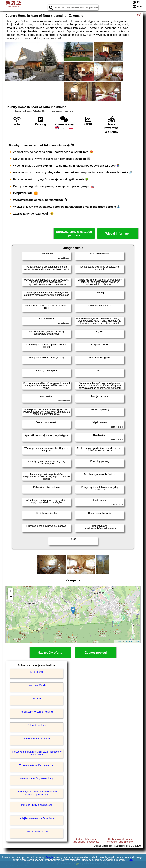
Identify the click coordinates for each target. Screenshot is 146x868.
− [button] (11, 597)
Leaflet (118, 641)
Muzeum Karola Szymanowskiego (37, 778)
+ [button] (11, 591)
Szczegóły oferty (50, 653)
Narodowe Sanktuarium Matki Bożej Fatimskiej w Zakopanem (37, 753)
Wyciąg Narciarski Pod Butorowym (37, 765)
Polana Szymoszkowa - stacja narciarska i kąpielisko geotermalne (37, 793)
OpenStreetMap (132, 641)
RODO (130, 860)
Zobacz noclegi (96, 653)
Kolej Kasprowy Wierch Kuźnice (37, 712)
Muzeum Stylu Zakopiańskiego (37, 805)
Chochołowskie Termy (37, 832)
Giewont (37, 699)
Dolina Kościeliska (37, 725)
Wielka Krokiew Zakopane (37, 738)
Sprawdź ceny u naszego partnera (74, 234)
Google (49, 857)
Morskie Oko (37, 672)
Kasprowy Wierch (37, 685)
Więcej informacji (118, 234)
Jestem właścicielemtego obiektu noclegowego (86, 840)
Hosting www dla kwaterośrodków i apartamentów (120, 840)
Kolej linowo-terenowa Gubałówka (37, 818)
